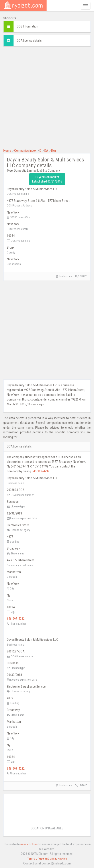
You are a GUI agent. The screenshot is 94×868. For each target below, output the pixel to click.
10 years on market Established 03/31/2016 (47, 179)
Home (7, 151)
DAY (54, 151)
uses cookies (29, 844)
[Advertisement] (47, 97)
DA (46, 151)
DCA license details (29, 41)
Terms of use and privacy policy (47, 858)
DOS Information (27, 26)
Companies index (25, 151)
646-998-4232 (41, 471)
